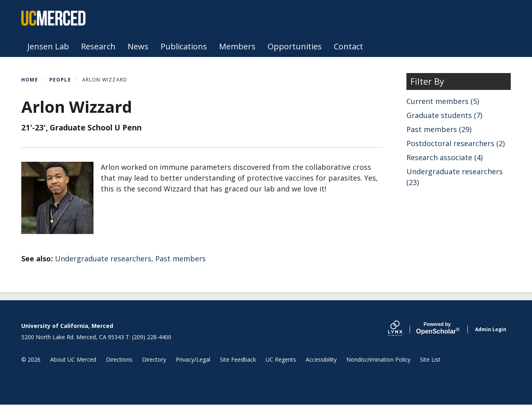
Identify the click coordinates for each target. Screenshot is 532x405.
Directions (119, 359)
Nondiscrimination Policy (378, 359)
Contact (348, 46)
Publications (184, 46)
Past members (181, 258)
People (60, 80)
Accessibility (321, 359)
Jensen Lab (48, 46)
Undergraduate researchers (103, 258)
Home (30, 80)
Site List (430, 359)
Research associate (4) (445, 157)
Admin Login (491, 329)
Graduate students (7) (444, 115)
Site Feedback (238, 359)
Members (237, 46)
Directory (154, 359)
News (138, 46)
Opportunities (295, 46)
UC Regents (281, 359)
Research (98, 46)
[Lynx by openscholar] (402, 329)
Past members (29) (439, 129)
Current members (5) (443, 101)
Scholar (437, 328)
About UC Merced (73, 359)
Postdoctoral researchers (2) (456, 143)
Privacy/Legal (193, 359)
